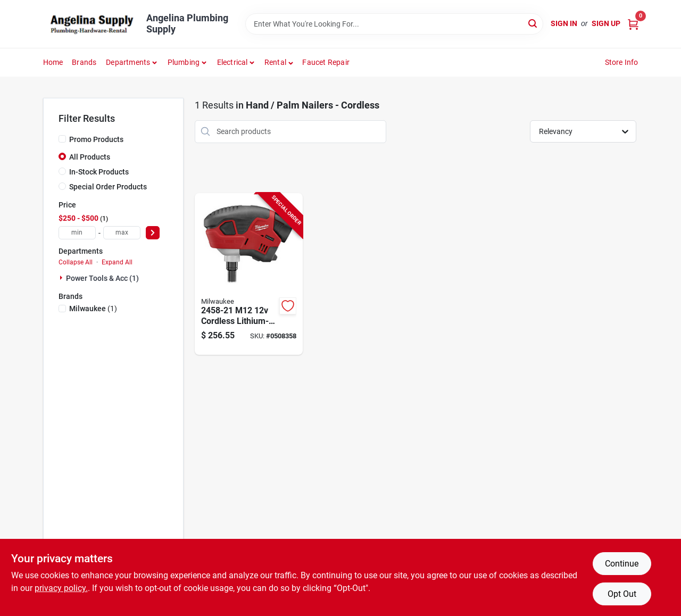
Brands (84, 62)
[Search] (533, 23)
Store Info (622, 62)
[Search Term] (394, 24)
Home (53, 62)
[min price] (77, 233)
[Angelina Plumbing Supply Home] (91, 24)
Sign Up (606, 23)
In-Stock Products (99, 172)
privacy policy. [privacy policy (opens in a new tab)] (61, 588)
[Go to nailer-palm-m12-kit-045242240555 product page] (249, 274)
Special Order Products (108, 187)
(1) (93, 309)
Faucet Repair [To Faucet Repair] (326, 62)
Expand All (117, 262)
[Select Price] (153, 233)
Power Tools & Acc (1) (102, 278)
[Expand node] (62, 278)
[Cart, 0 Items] (633, 24)
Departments (128, 62)
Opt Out (622, 594)
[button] (279, 62)
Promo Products (96, 139)
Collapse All (76, 262)
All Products (90, 157)
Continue (622, 564)
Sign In (564, 23)
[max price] (122, 233)
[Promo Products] (62, 139)
